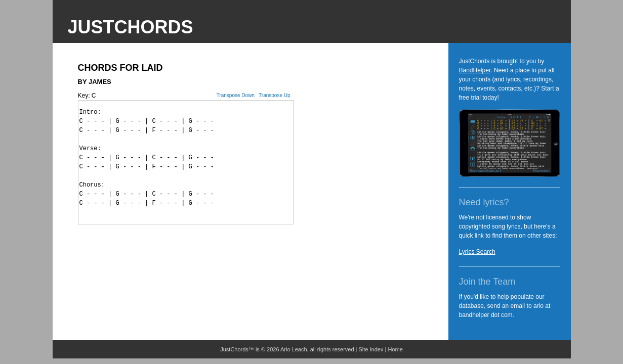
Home (395, 349)
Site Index (371, 349)
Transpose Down (236, 95)
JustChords (131, 27)
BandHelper (475, 70)
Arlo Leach (294, 349)
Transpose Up (274, 95)
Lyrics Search (477, 252)
